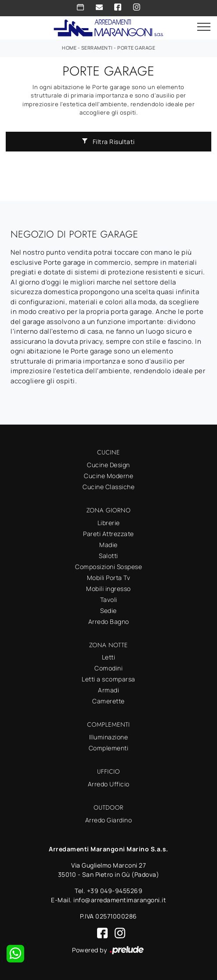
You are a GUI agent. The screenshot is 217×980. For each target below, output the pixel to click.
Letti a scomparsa (108, 679)
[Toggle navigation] (204, 27)
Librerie (109, 523)
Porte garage (136, 48)
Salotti (108, 556)
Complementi (109, 748)
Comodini (108, 668)
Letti (109, 657)
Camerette (108, 701)
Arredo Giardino (109, 820)
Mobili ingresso (108, 589)
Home (69, 48)
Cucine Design (108, 465)
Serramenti (97, 48)
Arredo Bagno (109, 622)
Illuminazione (109, 737)
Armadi (108, 690)
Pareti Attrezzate (108, 534)
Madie (108, 545)
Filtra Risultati (108, 142)
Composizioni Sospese (108, 567)
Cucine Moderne (108, 476)
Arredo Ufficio (109, 784)
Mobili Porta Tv (109, 578)
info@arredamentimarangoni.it (120, 900)
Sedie (108, 611)
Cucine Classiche (108, 487)
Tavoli (109, 600)
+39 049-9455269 (115, 891)
